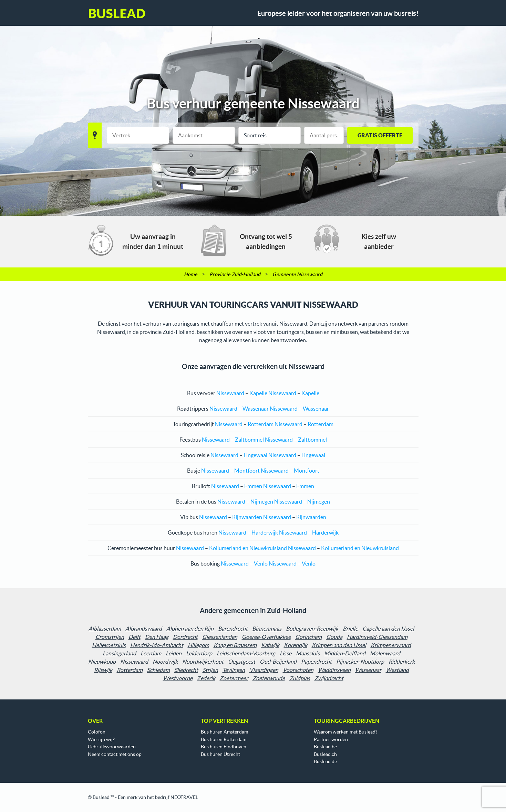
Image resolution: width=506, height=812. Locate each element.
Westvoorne (178, 678)
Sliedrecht (186, 670)
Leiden (174, 653)
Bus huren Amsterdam (224, 732)
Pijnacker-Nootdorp (360, 662)
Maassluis (308, 653)
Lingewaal (255, 455)
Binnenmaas (267, 629)
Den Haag (157, 637)
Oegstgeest (242, 662)
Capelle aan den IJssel (388, 629)
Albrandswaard (144, 629)
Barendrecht (233, 629)
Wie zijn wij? (101, 739)
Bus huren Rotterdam (224, 739)
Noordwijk (165, 662)
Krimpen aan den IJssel (339, 645)
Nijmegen (262, 502)
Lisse (286, 653)
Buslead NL (117, 13)
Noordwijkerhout (203, 662)
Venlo (261, 563)
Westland (397, 670)
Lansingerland (119, 653)
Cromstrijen (110, 637)
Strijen (210, 670)
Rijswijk (103, 670)
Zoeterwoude (269, 678)
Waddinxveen (334, 670)
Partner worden (331, 739)
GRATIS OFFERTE (380, 135)
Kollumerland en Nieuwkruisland (248, 548)
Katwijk (270, 645)
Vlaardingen (264, 670)
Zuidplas (300, 678)
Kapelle (258, 393)
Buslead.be (325, 747)
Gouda (334, 637)
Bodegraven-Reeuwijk (312, 629)
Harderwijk (265, 532)
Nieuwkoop (102, 662)
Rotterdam (261, 424)
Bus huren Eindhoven (224, 747)
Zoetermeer (234, 678)
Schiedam (158, 670)
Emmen (253, 486)
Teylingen (234, 670)
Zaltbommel (249, 440)
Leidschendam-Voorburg (246, 653)
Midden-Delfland (345, 653)
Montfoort (247, 471)
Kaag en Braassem (235, 645)
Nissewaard (134, 662)
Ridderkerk (402, 662)
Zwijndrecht (329, 678)
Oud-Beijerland (278, 662)
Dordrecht (185, 637)
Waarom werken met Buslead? (346, 732)
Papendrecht (316, 662)
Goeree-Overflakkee (266, 637)
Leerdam (151, 653)
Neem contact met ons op (115, 754)
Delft (135, 637)
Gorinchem (308, 637)
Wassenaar (256, 409)
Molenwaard (385, 653)
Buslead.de (325, 761)
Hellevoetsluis (109, 645)
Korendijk (296, 645)
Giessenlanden (220, 637)
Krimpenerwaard (391, 645)
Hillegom (198, 645)
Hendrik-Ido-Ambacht (157, 645)
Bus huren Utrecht (220, 754)
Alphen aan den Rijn (190, 629)
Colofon (97, 732)
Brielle (350, 629)
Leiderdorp (199, 653)
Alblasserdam (105, 629)
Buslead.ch (325, 754)
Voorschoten (298, 670)
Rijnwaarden (247, 517)
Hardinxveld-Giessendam (377, 637)
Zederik (206, 678)
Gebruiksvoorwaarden (112, 747)
